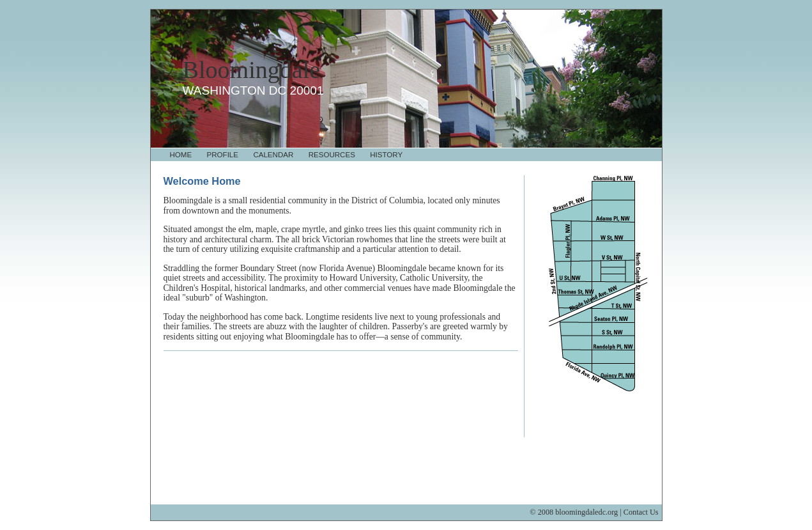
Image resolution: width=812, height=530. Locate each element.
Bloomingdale (252, 70)
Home (181, 155)
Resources (332, 155)
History (386, 155)
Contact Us (641, 512)
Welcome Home (202, 181)
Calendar (273, 155)
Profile (223, 155)
